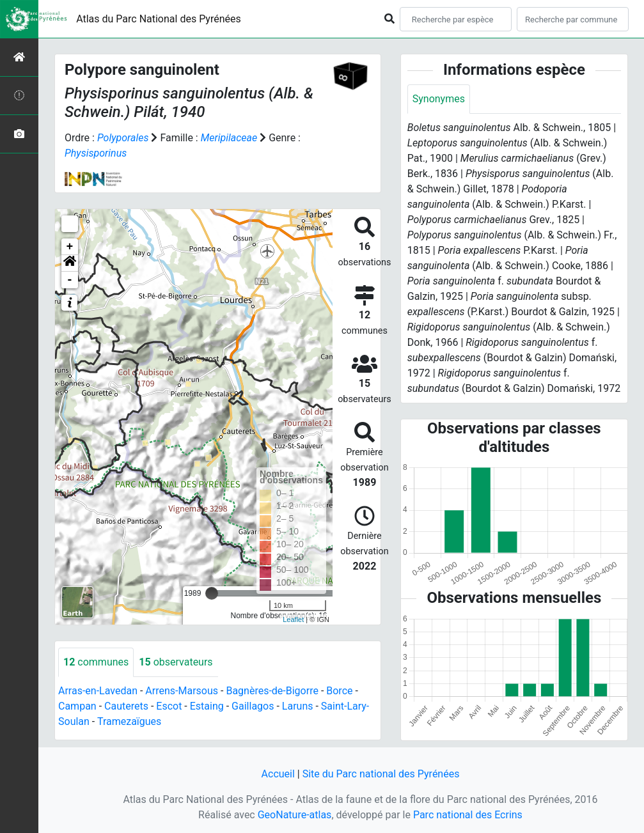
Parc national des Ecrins (468, 815)
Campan (77, 706)
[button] (70, 263)
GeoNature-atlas (295, 815)
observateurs (176, 662)
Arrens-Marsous (182, 691)
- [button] (70, 280)
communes (96, 662)
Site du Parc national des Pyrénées (381, 774)
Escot (169, 706)
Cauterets (126, 706)
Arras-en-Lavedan (98, 691)
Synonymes (439, 99)
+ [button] (70, 247)
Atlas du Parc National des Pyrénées (159, 19)
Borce (339, 691)
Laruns (298, 706)
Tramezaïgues (129, 721)
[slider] (212, 593)
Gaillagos (253, 706)
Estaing (207, 706)
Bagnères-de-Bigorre (272, 691)
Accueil (278, 774)
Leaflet (293, 619)
